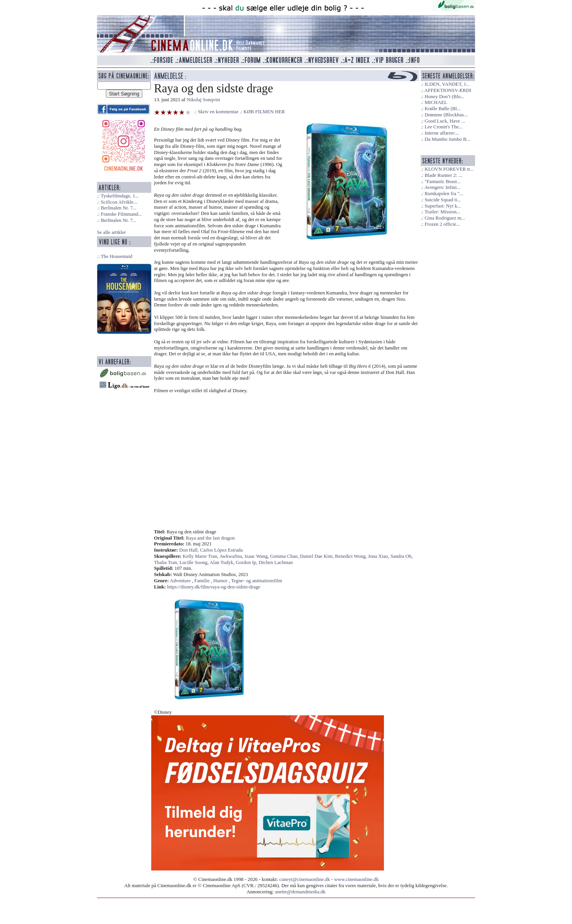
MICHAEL (436, 102)
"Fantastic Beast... (443, 182)
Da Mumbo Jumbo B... (447, 139)
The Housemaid (117, 256)
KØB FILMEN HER (264, 112)
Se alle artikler (111, 232)
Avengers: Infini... (442, 187)
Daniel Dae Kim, (318, 556)
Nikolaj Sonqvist (203, 100)
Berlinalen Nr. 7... (119, 208)
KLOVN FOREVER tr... (449, 169)
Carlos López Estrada (221, 550)
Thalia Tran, (167, 562)
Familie (202, 581)
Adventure (180, 581)
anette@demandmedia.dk (300, 892)
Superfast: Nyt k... (443, 206)
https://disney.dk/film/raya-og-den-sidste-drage (214, 587)
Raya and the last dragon (210, 538)
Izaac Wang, (257, 556)
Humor (220, 581)
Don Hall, (190, 550)
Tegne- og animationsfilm (257, 581)
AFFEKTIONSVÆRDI (448, 90)
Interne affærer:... (442, 133)
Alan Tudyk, (223, 562)
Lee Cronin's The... (444, 127)
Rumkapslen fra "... (444, 194)
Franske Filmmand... (121, 214)
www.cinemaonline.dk (357, 879)
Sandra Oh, (402, 556)
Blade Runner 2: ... (443, 175)
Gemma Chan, (285, 556)
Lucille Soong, (195, 562)
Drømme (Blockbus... (446, 115)
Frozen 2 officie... (442, 224)
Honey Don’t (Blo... (445, 97)
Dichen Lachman (276, 562)
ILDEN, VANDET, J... (447, 84)
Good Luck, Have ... (445, 121)
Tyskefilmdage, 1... (120, 196)
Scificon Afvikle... (119, 202)
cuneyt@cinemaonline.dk (305, 879)
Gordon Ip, (247, 562)
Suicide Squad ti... (443, 200)
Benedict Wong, (352, 556)
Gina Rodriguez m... (445, 218)
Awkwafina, (232, 556)
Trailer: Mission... (442, 212)
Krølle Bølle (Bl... (443, 109)
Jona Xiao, (379, 556)
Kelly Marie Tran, (201, 556)
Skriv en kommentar (218, 112)
